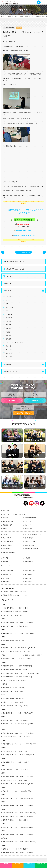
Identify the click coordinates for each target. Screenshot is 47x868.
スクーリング (9, 307)
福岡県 (3, 809)
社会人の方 (6, 578)
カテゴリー (9, 291)
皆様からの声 (29, 538)
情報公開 (6, 518)
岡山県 (3, 787)
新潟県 (3, 695)
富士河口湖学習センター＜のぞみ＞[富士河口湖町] (18, 713)
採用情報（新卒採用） (9, 552)
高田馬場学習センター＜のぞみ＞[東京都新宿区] (17, 666)
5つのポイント (29, 525)
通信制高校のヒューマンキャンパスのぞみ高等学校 (26, 211)
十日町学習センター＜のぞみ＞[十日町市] (15, 706)
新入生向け (9, 350)
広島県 (3, 773)
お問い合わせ (29, 562)
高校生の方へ (7, 574)
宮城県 (3, 619)
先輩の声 (8, 276)
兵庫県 (3, 766)
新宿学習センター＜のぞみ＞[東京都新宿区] (16, 669)
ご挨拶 (8, 300)
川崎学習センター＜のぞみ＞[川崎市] (14, 688)
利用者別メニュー (30, 541)
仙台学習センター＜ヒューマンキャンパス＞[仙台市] (18, 622)
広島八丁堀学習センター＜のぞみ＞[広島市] (16, 780)
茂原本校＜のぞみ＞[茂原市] (34, 655)
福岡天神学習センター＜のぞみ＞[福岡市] (15, 820)
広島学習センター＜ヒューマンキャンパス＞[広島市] (18, 776)
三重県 (3, 740)
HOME (3, 17)
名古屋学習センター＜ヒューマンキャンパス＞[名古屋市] (19, 733)
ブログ (8, 311)
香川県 (3, 795)
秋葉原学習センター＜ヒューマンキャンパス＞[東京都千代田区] (21, 673)
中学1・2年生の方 (8, 571)
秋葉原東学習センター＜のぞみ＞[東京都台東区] (17, 677)
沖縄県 (3, 845)
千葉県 (3, 655)
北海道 (3, 604)
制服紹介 (6, 529)
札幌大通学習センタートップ (15, 262)
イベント (8, 304)
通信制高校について (31, 518)
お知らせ (8, 297)
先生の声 (8, 283)
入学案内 (6, 534)
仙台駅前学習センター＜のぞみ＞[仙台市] (15, 626)
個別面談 (8, 328)
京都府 (3, 758)
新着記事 (8, 364)
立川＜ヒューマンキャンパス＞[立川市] (14, 680)
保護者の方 (28, 578)
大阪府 (3, 748)
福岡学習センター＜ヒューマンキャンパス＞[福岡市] (18, 816)
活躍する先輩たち (8, 541)
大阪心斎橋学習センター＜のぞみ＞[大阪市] (16, 751)
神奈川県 (4, 684)
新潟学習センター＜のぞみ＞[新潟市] (14, 698)
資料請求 (12, 400)
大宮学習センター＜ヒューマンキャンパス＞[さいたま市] (19, 648)
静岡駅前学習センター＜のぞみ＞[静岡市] (15, 720)
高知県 (3, 802)
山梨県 (3, 709)
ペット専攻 (9, 314)
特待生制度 (6, 549)
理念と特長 (6, 510)
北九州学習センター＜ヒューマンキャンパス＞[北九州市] (19, 813)
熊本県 (3, 824)
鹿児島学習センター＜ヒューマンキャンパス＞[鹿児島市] (19, 842)
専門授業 (8, 339)
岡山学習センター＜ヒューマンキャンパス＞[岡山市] (18, 791)
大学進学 (8, 332)
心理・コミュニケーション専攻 (14, 342)
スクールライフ (7, 538)
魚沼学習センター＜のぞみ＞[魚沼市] (14, 702)
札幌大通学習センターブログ (15, 269)
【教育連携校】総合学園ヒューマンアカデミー (16, 595)
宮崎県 (3, 831)
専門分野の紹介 (8, 525)
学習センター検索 (8, 521)
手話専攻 (8, 346)
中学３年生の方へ (30, 571)
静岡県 (3, 717)
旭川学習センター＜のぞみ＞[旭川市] (14, 615)
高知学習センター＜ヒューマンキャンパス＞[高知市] (18, 805)
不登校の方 (28, 582)
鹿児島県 (4, 838)
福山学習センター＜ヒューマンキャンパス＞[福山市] (18, 784)
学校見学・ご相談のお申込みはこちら (24, 235)
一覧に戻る (24, 252)
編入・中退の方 (29, 574)
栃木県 (3, 630)
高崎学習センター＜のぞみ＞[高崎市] (14, 640)
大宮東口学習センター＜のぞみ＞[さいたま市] (16, 651)
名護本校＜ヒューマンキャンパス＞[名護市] (16, 849)
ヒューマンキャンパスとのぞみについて (14, 514)
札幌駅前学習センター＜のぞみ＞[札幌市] (15, 612)
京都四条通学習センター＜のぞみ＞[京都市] (16, 762)
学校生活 (8, 335)
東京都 (3, 662)
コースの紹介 (29, 521)
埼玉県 (3, 644)
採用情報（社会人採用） (32, 549)
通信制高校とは (30, 545)
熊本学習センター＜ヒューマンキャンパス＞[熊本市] (18, 827)
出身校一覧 (28, 529)
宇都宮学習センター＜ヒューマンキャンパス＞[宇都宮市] (19, 633)
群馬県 (3, 637)
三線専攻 (8, 321)
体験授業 (8, 325)
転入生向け (9, 353)
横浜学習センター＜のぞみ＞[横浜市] (14, 691)
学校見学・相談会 (23, 413)
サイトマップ (6, 565)
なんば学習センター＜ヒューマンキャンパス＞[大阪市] (19, 755)
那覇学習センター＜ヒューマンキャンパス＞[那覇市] (18, 853)
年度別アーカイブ (11, 372)
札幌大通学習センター (26, 17)
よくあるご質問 (7, 545)
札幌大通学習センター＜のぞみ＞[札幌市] (15, 608)
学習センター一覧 (12, 17)
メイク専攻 (9, 318)
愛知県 (3, 729)
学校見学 (6, 562)
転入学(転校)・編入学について (34, 534)
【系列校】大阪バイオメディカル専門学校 (14, 591)
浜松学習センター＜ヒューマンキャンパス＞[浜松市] (18, 724)
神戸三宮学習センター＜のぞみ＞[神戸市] (15, 769)
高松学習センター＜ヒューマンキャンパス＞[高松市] (18, 798)
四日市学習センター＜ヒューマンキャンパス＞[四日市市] (19, 744)
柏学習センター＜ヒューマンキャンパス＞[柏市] (17, 659)
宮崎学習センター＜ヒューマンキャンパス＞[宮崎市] (18, 834)
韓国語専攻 (9, 357)
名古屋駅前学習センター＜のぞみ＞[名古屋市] (17, 737)
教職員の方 (6, 582)
